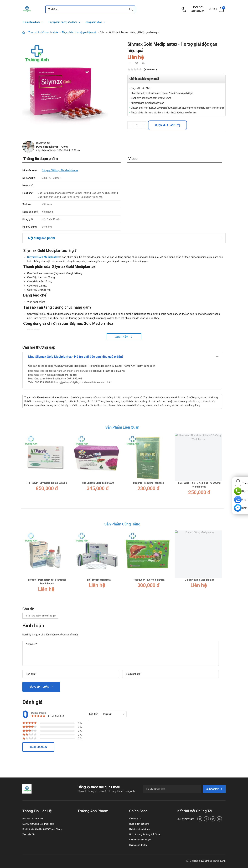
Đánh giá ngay (38, 747)
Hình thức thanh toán (139, 829)
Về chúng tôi (135, 819)
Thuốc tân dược (31, 22)
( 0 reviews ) (150, 70)
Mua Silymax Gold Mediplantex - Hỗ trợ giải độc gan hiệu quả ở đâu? (76, 357)
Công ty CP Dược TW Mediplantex (60, 170)
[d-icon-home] (24, 32)
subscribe (214, 789)
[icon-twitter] (137, 63)
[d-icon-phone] (185, 9)
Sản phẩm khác (94, 22)
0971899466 (198, 11)
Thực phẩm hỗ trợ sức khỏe (63, 22)
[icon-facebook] (130, 63)
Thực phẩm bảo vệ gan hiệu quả (79, 32)
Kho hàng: (28, 829)
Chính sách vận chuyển (140, 840)
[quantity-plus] (144, 125)
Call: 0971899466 (186, 819)
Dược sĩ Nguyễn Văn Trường (52, 147)
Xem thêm (122, 337)
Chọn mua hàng (165, 125)
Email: (26, 824)
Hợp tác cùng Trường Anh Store (145, 834)
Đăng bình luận (39, 687)
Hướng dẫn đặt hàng (139, 824)
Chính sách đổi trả (138, 845)
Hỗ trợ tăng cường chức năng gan (40, 616)
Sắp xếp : (94, 714)
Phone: (26, 819)
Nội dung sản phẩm (42, 238)
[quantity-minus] (130, 125)
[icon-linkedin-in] (143, 63)
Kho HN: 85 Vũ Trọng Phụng (48, 829)
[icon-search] (131, 9)
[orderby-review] (114, 714)
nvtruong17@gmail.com (42, 824)
